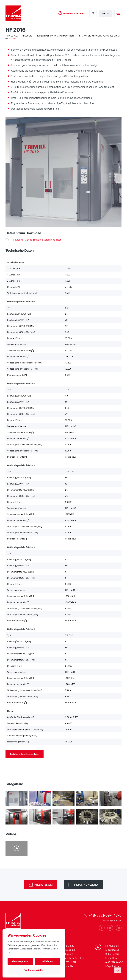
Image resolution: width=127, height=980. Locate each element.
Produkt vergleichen (86, 885)
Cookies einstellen (34, 970)
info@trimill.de (112, 966)
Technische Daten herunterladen (25, 754)
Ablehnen (48, 961)
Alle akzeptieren (20, 961)
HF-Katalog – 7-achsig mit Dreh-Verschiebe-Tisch (36, 240)
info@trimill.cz (68, 966)
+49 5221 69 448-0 (114, 962)
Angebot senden (44, 885)
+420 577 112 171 (68, 962)
